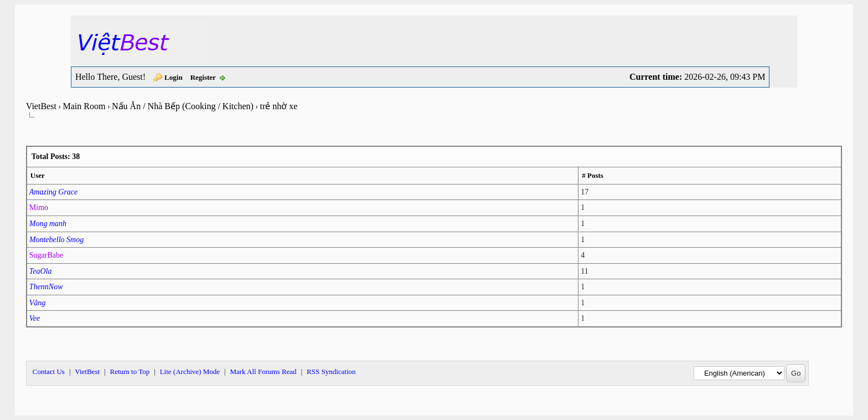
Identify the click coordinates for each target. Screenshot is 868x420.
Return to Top (130, 372)
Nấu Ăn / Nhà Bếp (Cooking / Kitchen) (183, 106)
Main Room (84, 106)
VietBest (41, 106)
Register (203, 77)
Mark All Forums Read (263, 372)
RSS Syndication (331, 372)
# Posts (593, 175)
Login (174, 77)
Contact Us (49, 372)
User (38, 175)
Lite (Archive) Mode (190, 372)
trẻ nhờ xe (278, 106)
